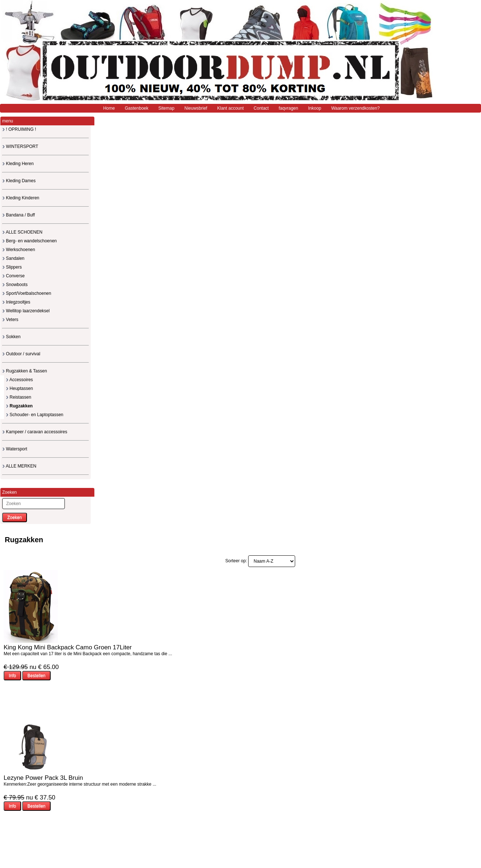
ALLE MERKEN (19, 466)
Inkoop (315, 108)
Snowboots (15, 285)
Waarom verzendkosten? (355, 108)
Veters (10, 320)
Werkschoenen (19, 250)
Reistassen (19, 397)
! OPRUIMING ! (19, 129)
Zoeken (15, 517)
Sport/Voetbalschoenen (27, 293)
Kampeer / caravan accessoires (35, 432)
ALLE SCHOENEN (22, 232)
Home (109, 108)
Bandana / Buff (19, 215)
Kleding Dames (19, 181)
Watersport (15, 449)
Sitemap (167, 108)
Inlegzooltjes (16, 302)
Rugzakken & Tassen (25, 371)
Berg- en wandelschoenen (30, 241)
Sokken (11, 337)
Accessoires (19, 380)
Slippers (12, 267)
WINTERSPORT (20, 146)
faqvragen (288, 108)
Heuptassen (19, 388)
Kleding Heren (18, 164)
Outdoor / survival (21, 354)
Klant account (230, 108)
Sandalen (13, 258)
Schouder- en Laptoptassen (35, 415)
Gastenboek (137, 108)
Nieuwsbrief (196, 108)
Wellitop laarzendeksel (26, 311)
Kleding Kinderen (21, 198)
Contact (261, 108)
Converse (13, 276)
